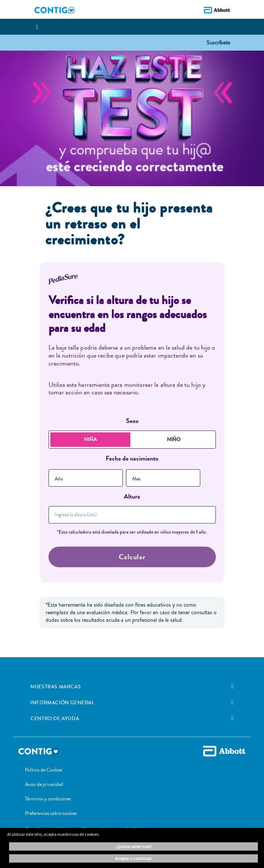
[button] (218, 42)
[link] (232, 687)
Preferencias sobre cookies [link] (51, 813)
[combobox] (86, 478)
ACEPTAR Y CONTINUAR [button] (133, 858)
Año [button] (59, 479)
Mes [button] (136, 479)
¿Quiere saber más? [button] (134, 846)
